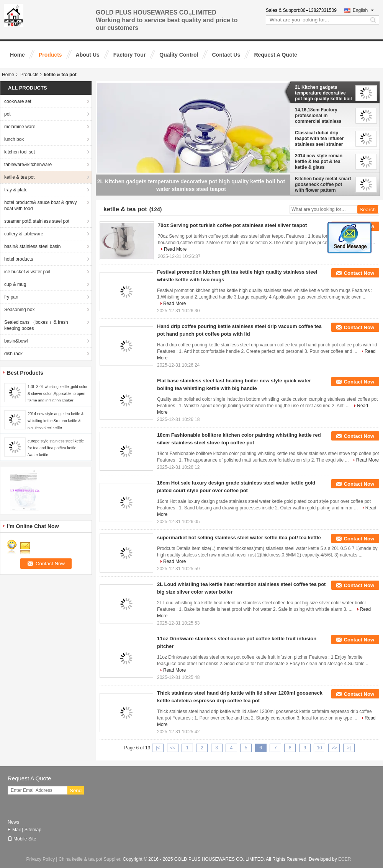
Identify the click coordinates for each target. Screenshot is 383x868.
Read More (175, 249)
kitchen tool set (20, 152)
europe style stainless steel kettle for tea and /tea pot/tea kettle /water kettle (56, 448)
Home (17, 55)
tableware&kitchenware (28, 165)
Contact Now (359, 273)
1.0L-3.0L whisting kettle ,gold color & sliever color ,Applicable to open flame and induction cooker (57, 394)
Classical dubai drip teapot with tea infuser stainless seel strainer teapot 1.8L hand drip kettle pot (319, 139)
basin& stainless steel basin (32, 246)
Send (76, 790)
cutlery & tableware (24, 234)
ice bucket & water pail (27, 272)
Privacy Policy (41, 859)
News (13, 822)
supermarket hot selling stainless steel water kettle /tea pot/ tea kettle (239, 538)
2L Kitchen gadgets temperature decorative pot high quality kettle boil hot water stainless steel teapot (323, 93)
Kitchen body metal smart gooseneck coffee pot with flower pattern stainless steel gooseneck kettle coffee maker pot (323, 184)
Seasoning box (19, 310)
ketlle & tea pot (19, 177)
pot (7, 114)
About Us (88, 55)
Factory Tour (130, 55)
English (363, 10)
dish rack (13, 354)
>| (349, 748)
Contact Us (226, 55)
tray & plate (16, 190)
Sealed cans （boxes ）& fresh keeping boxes (36, 325)
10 (319, 748)
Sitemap (33, 830)
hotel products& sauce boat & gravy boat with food (40, 206)
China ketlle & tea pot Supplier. (91, 859)
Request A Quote (276, 55)
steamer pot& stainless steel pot (37, 221)
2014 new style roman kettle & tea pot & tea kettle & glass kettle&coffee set (319, 162)
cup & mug (15, 284)
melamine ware (20, 127)
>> (334, 748)
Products (50, 55)
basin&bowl (16, 341)
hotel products (19, 259)
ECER (345, 859)
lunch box (14, 139)
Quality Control (179, 55)
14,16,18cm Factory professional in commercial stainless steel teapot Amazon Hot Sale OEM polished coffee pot (323, 116)
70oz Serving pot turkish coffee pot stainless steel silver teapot (232, 225)
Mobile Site (22, 839)
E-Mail (14, 830)
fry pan (11, 297)
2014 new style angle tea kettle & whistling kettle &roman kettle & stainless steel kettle (56, 421)
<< (173, 748)
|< (158, 748)
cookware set (18, 101)
